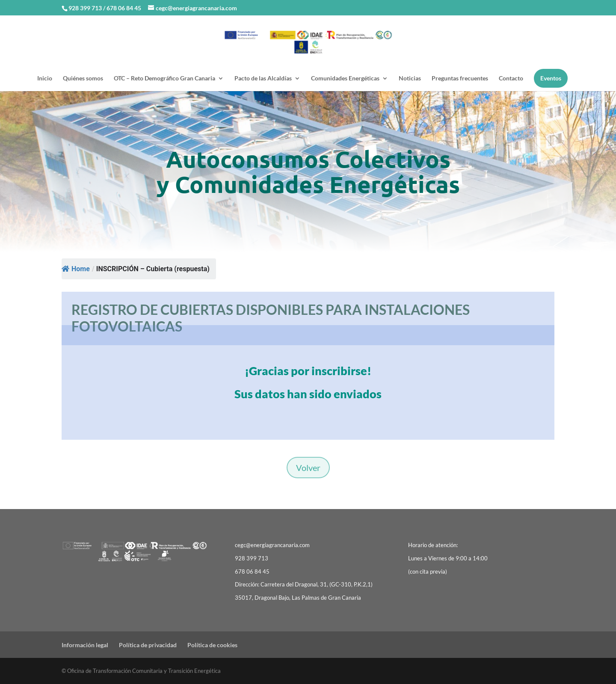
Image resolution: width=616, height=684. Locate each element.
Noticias (410, 78)
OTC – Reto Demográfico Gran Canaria (164, 78)
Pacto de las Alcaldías (263, 78)
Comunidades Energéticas (345, 78)
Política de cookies (212, 645)
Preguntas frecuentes (460, 78)
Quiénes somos (83, 78)
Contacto (511, 78)
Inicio (45, 78)
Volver (308, 468)
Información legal (85, 645)
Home (76, 269)
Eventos (551, 78)
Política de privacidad (148, 645)
